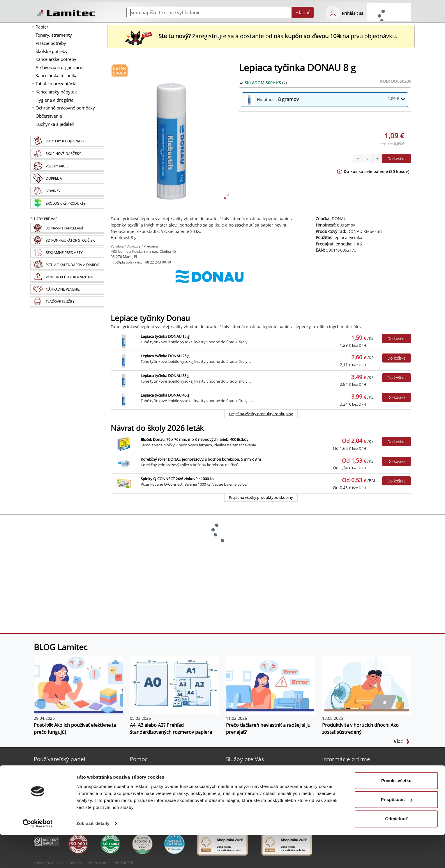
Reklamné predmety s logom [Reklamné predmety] (261, 776)
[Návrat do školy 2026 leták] (120, 70)
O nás (335, 769)
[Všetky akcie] (67, 166)
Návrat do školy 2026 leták (157, 428)
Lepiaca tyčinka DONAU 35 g (165, 376)
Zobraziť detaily (93, 856)
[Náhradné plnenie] (67, 290)
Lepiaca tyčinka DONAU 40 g (165, 395)
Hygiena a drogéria (54, 100)
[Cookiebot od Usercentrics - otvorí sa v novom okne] (38, 857)
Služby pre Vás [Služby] (44, 219)
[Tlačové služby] (67, 302)
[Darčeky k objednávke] (67, 142)
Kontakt (337, 776)
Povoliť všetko (396, 814)
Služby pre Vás (245, 759)
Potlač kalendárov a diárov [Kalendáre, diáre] (259, 783)
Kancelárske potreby (56, 59)
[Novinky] (67, 191)
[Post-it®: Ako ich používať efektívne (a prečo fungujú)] (78, 685)
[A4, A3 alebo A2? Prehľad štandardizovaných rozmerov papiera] (174, 685)
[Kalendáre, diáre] (67, 265)
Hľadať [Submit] (303, 13)
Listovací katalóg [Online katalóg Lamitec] (153, 790)
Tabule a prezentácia (56, 84)
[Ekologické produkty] (67, 204)
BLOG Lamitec (61, 647)
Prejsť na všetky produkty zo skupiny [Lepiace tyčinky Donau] (261, 414)
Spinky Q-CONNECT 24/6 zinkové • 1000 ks (177, 479)
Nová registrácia (57, 769)
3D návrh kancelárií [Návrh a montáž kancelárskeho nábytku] (252, 769)
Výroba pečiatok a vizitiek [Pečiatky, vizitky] (258, 790)
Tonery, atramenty (54, 35)
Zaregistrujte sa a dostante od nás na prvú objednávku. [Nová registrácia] (261, 36)
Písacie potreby (51, 43)
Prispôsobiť (397, 833)
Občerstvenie (49, 116)
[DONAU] (210, 282)
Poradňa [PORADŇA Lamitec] (146, 783)
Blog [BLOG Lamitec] (142, 776)
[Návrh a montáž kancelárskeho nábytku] (67, 228)
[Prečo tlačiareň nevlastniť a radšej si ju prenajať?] (271, 685)
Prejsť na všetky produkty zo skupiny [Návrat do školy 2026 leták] (261, 497)
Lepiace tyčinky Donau (150, 318)
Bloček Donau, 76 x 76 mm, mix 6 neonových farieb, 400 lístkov (195, 439)
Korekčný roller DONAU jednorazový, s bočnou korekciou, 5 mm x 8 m (201, 459)
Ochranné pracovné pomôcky (65, 108)
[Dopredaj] (67, 179)
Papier (42, 27)
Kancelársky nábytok (56, 92)
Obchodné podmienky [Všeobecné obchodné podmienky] (351, 790)
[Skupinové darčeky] (67, 154)
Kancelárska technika (56, 75)
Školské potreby (52, 51)
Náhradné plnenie (251, 797)
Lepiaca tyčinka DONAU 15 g (165, 336)
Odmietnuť (396, 852)
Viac (402, 741)
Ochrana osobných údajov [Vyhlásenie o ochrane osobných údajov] (355, 797)
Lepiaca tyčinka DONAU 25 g (165, 356)
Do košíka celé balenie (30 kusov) (373, 171)
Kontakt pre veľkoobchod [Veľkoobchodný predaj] (354, 783)
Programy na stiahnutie (160, 797)
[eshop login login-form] (333, 13)
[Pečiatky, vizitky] (67, 277)
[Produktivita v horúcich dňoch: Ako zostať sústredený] (367, 685)
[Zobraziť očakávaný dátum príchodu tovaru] (285, 83)
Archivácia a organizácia (60, 67)
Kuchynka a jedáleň (55, 124)
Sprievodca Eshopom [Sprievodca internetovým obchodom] (158, 769)
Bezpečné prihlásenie (62, 776)
